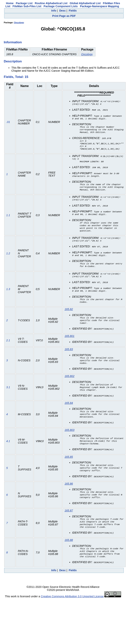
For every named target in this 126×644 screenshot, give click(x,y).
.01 (8, 123)
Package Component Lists (61, 6)
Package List (24, 3)
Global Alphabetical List (85, 3)
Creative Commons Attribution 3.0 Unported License (72, 613)
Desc (63, 11)
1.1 (8, 220)
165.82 (69, 317)
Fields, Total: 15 (16, 77)
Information (13, 42)
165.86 (69, 497)
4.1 (8, 453)
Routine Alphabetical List (51, 3)
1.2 (8, 260)
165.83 (69, 358)
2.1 (8, 349)
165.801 (70, 345)
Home (10, 3)
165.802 (70, 386)
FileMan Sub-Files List (27, 6)
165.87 (69, 525)
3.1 (8, 397)
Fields (73, 11)
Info (54, 11)
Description (13, 61)
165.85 (69, 469)
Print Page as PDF (64, 16)
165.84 (69, 414)
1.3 (8, 296)
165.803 (70, 441)
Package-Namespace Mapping (99, 6)
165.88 (69, 556)
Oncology (19, 23)
